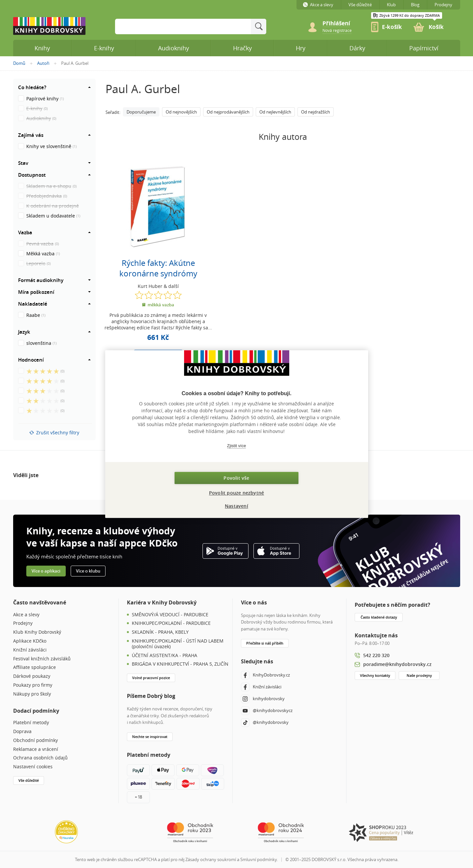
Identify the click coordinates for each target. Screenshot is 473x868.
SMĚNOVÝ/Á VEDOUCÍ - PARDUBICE (170, 615)
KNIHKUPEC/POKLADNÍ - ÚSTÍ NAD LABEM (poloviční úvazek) (178, 644)
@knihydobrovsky (265, 723)
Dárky (357, 48)
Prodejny (23, 623)
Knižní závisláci (30, 650)
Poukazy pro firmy (33, 685)
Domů (19, 63)
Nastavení (236, 506)
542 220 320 (376, 655)
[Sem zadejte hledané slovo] (183, 26)
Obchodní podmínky (35, 740)
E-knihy (104, 48)
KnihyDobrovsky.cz (265, 675)
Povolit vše (236, 478)
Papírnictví (424, 48)
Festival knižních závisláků (42, 659)
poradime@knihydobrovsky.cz (397, 664)
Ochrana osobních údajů (40, 758)
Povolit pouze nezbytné (236, 493)
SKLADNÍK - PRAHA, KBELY (160, 632)
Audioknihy (174, 48)
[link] (337, 30)
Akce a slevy (26, 615)
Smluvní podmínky (259, 859)
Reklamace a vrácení (36, 749)
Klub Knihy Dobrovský (37, 632)
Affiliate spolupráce (35, 667)
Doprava (22, 732)
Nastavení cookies (33, 767)
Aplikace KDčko (30, 641)
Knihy (42, 48)
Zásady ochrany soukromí (211, 859)
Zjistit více (237, 446)
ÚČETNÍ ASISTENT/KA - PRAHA (165, 656)
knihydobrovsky (263, 699)
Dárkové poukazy (32, 676)
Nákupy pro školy (32, 694)
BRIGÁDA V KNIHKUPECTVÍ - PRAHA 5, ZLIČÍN (180, 664)
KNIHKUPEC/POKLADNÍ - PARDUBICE (171, 623)
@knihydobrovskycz (267, 711)
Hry (301, 48)
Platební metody (31, 723)
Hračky (242, 48)
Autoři (43, 63)
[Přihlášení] (340, 24)
